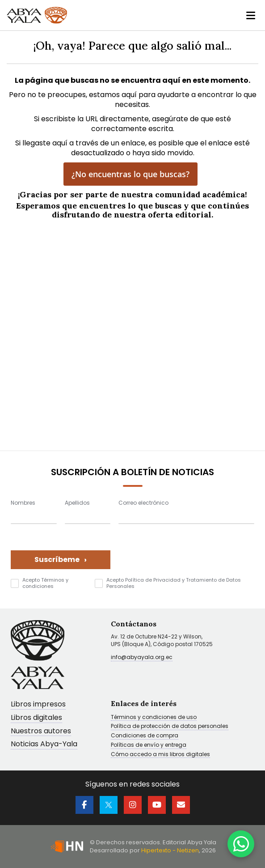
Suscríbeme (61, 560)
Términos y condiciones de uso (154, 717)
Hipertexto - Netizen (170, 850)
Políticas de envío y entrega (149, 745)
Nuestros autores (41, 731)
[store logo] (37, 15)
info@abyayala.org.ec (142, 657)
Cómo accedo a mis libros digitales (160, 754)
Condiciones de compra (145, 736)
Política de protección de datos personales (170, 726)
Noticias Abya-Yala (44, 744)
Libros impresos (38, 704)
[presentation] (186, 552)
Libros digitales (36, 718)
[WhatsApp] (241, 844)
